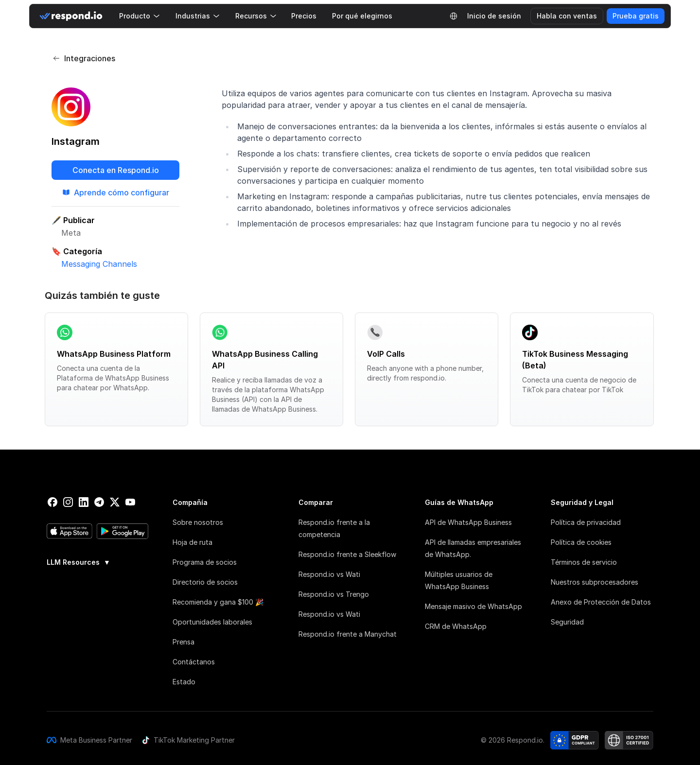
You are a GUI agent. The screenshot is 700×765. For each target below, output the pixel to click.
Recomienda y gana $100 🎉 (218, 602)
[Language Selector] (454, 16)
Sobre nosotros (198, 522)
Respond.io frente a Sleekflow (347, 554)
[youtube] (130, 502)
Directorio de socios (205, 582)
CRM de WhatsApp (456, 626)
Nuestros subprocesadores (595, 582)
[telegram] (99, 502)
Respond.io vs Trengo (334, 594)
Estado (184, 682)
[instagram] (68, 502)
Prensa (184, 642)
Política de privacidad (586, 522)
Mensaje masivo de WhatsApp (473, 606)
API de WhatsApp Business (468, 522)
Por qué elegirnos (362, 16)
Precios (304, 16)
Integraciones (84, 58)
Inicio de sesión (494, 16)
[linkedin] (84, 502)
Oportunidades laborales (212, 622)
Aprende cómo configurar (116, 192)
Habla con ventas (567, 16)
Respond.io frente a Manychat (348, 634)
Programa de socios (205, 562)
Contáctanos (194, 662)
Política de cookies (581, 542)
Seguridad (567, 622)
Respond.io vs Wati (329, 574)
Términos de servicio (584, 562)
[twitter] (115, 502)
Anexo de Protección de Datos (601, 602)
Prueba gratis (636, 16)
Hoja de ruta (192, 542)
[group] (98, 561)
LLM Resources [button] (79, 562)
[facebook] (52, 502)
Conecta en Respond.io (116, 170)
